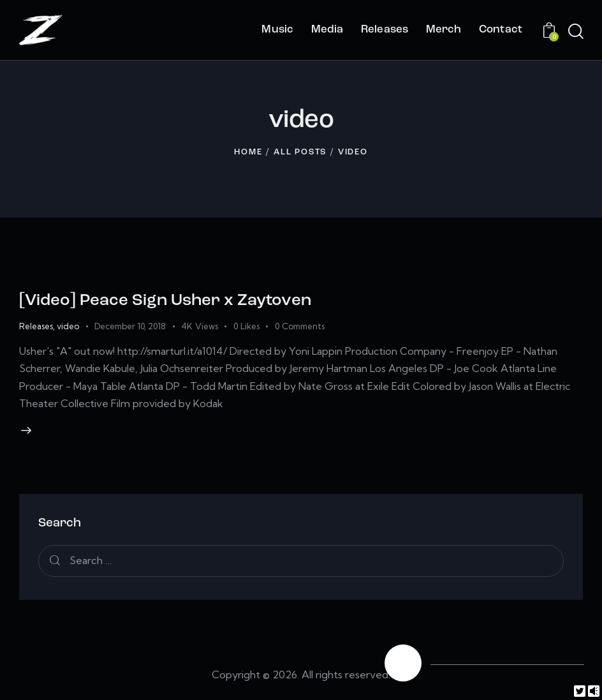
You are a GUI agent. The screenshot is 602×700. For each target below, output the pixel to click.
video (68, 326)
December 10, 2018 (130, 326)
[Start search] (575, 32)
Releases (36, 326)
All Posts (300, 152)
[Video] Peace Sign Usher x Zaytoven (165, 301)
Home (248, 152)
